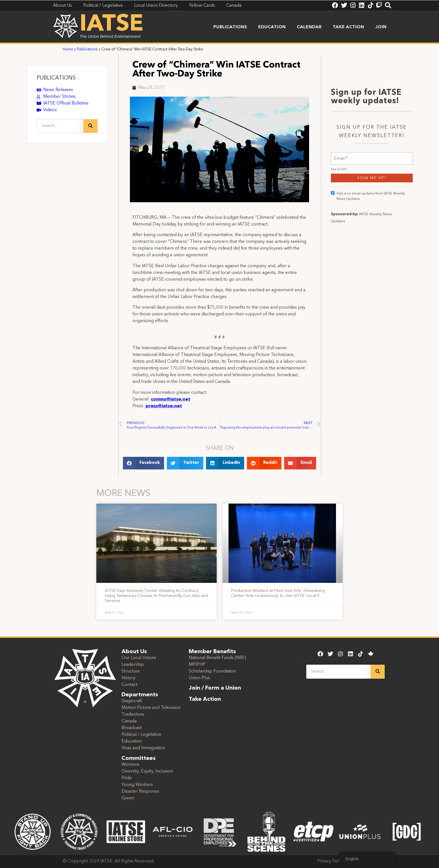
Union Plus (199, 678)
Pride (127, 778)
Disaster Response (140, 792)
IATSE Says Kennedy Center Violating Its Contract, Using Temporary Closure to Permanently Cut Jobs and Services (156, 596)
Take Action (348, 27)
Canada (129, 721)
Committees (139, 758)
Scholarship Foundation (212, 671)
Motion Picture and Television (151, 708)
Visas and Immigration (143, 748)
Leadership (133, 665)
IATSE (111, 25)
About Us (134, 652)
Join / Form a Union (215, 688)
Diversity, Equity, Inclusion (147, 771)
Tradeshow (133, 715)
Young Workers (137, 785)
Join (381, 27)
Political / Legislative (141, 735)
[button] (143, 463)
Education (272, 27)
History (129, 678)
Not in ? (339, 244)
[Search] (90, 126)
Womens (130, 765)
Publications (230, 27)
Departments (140, 695)
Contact (129, 685)
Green (128, 798)
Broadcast (132, 728)
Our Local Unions (139, 658)
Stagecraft (132, 701)
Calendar (309, 27)
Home (68, 49)
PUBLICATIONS (56, 78)
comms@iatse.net (171, 399)
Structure (131, 671)
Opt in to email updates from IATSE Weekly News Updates (368, 271)
